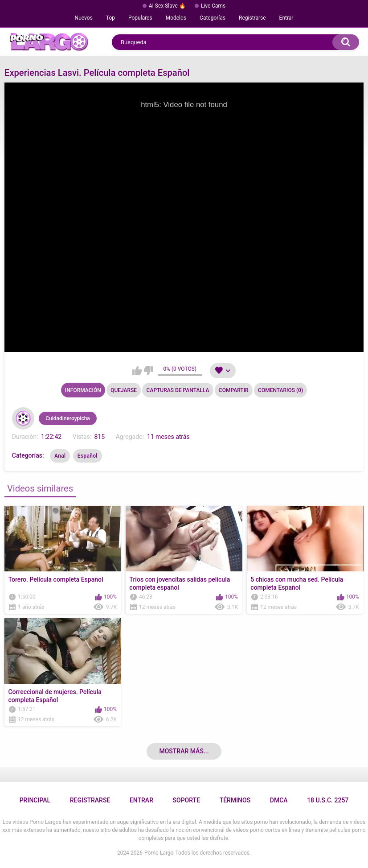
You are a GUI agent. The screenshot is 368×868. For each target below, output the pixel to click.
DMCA (279, 800)
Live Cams (213, 6)
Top (110, 18)
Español (88, 456)
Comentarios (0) (280, 390)
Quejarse (124, 390)
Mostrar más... (184, 751)
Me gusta (137, 371)
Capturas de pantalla (178, 390)
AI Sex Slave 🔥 (167, 6)
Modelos (176, 18)
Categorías (213, 18)
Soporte (186, 800)
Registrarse (252, 18)
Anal (60, 456)
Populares (140, 18)
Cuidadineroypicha (68, 418)
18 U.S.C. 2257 (328, 800)
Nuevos (84, 18)
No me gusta (149, 371)
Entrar (286, 18)
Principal (35, 800)
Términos (235, 800)
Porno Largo (159, 853)
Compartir (234, 390)
